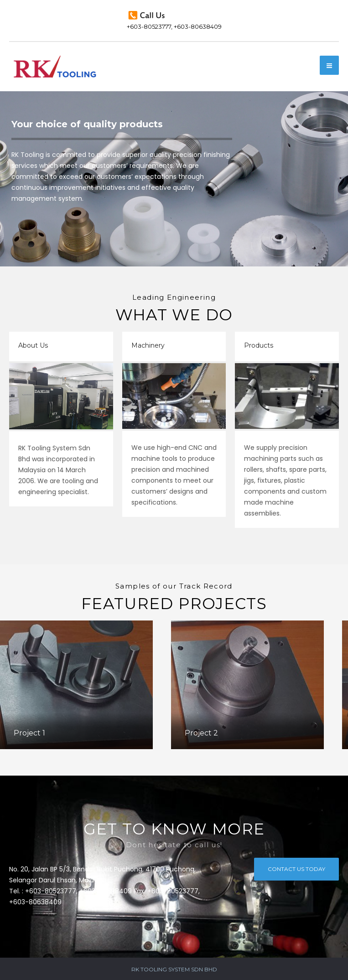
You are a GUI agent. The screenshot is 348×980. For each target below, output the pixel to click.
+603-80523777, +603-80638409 (174, 20)
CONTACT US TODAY (296, 868)
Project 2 (201, 733)
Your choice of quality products (87, 124)
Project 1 (29, 733)
